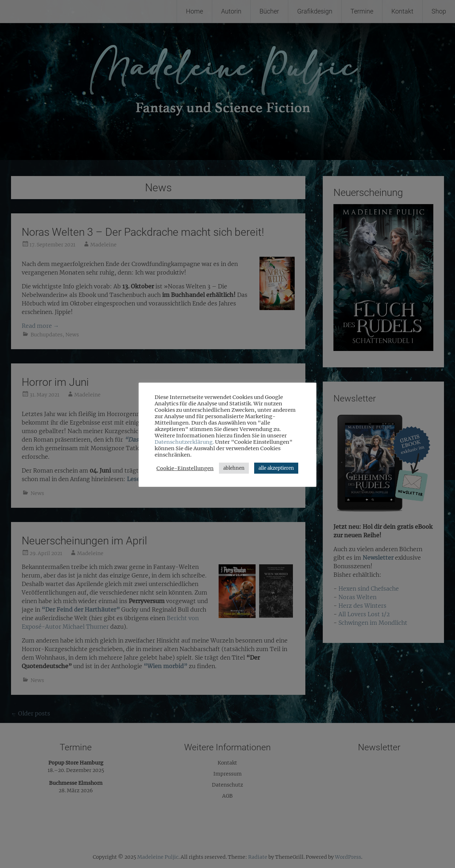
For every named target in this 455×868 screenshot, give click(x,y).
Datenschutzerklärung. (184, 442)
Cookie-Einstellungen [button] (185, 468)
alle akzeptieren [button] (276, 468)
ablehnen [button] (234, 468)
